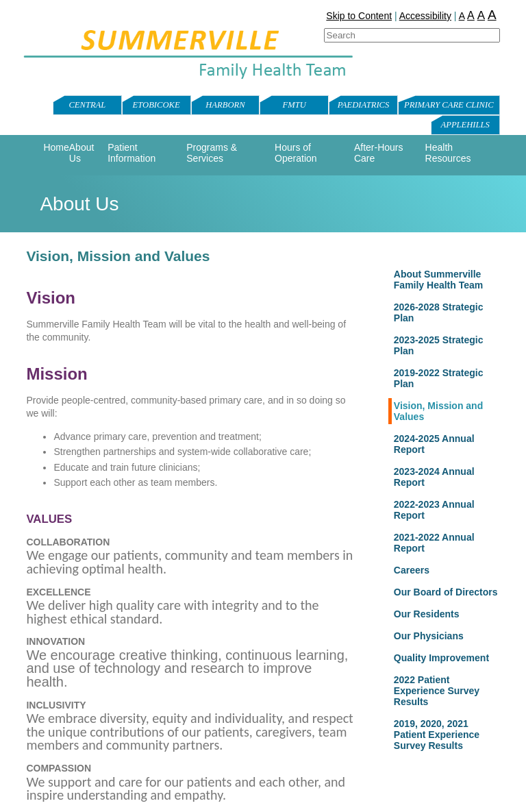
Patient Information (131, 153)
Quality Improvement (441, 658)
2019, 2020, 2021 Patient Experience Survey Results (437, 735)
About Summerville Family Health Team (438, 280)
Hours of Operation (296, 153)
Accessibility (425, 16)
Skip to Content (359, 16)
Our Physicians (429, 636)
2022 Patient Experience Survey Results (437, 691)
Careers (412, 570)
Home (56, 147)
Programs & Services (212, 153)
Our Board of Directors (446, 592)
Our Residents (427, 614)
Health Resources (448, 153)
